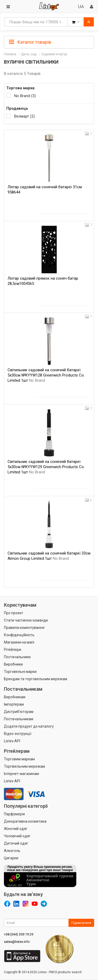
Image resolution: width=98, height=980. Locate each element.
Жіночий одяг (16, 829)
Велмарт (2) (24, 116)
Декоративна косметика (25, 821)
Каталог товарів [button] (30, 42)
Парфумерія (14, 814)
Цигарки (11, 858)
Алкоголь (12, 851)
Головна (10, 54)
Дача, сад (29, 54)
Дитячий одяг (16, 843)
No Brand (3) (25, 96)
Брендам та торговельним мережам (36, 679)
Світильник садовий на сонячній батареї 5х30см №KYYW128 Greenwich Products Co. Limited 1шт (46, 375)
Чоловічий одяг (17, 836)
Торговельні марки (20, 672)
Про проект (14, 613)
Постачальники (17, 657)
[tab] (49, 42)
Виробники (13, 664)
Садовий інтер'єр (54, 54)
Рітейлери (13, 650)
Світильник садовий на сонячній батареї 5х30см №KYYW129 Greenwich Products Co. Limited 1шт (46, 467)
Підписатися (81, 923)
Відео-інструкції (18, 734)
